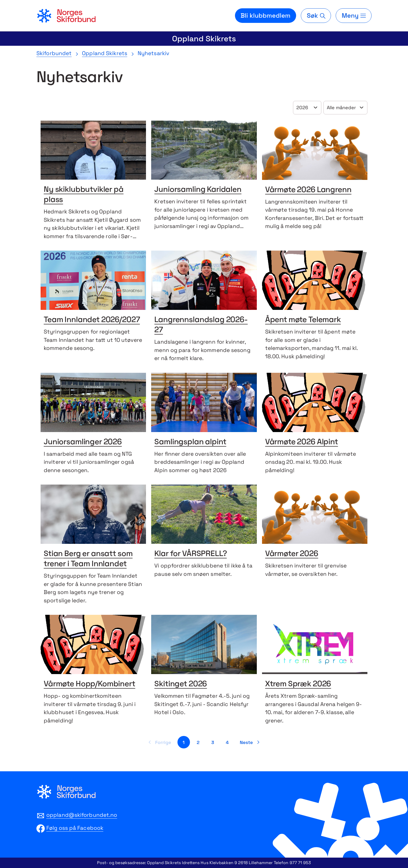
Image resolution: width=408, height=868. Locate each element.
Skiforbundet (54, 53)
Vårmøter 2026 (292, 554)
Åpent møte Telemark (303, 320)
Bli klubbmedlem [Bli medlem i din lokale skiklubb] (266, 15)
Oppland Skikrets (204, 39)
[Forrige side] (159, 742)
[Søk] (316, 16)
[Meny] (354, 16)
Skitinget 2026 (181, 684)
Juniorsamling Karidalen (198, 190)
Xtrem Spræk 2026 (298, 684)
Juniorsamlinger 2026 (83, 442)
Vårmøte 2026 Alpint (302, 442)
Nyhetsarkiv (153, 53)
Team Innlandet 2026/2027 (92, 320)
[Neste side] (251, 742)
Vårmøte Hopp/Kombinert (90, 684)
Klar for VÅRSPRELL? (190, 554)
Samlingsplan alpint (190, 442)
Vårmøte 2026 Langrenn (308, 190)
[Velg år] (307, 108)
